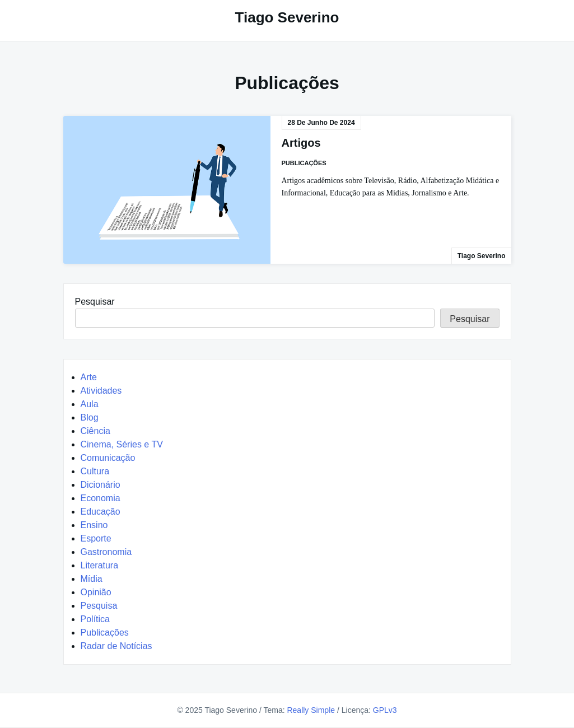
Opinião (96, 592)
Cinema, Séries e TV (122, 444)
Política (95, 619)
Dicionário (101, 485)
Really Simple (311, 710)
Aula (90, 404)
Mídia (92, 579)
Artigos (301, 143)
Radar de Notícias (116, 646)
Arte (89, 377)
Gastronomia (106, 552)
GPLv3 (385, 710)
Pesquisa (99, 606)
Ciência (95, 431)
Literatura (100, 565)
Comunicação (108, 458)
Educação (101, 512)
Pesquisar (95, 302)
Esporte (96, 538)
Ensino (94, 525)
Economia (101, 498)
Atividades (101, 391)
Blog (90, 417)
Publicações (304, 163)
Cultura (95, 471)
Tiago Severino (287, 17)
